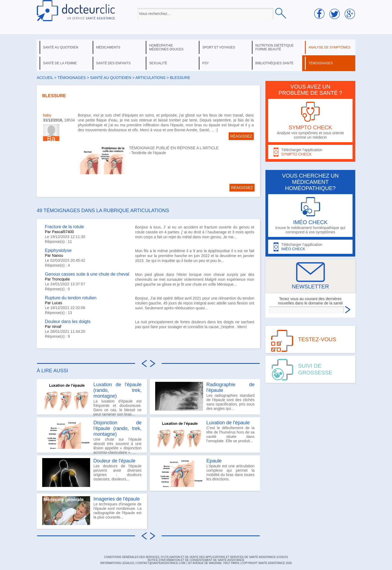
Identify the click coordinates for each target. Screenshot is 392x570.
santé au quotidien (61, 47)
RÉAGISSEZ (241, 136)
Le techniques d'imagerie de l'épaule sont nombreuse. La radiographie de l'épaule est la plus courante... (92, 511)
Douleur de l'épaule (114, 461)
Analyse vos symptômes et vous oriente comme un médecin (310, 121)
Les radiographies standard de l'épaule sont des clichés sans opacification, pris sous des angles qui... (205, 396)
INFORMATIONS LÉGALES (117, 563)
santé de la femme (60, 63)
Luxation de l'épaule (228, 423)
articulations (150, 78)
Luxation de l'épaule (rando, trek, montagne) (117, 390)
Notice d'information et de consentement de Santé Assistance (196, 560)
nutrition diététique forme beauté (275, 47)
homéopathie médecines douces (166, 47)
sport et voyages (219, 47)
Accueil (45, 78)
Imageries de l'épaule (117, 499)
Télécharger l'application (310, 152)
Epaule (214, 461)
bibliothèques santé (274, 63)
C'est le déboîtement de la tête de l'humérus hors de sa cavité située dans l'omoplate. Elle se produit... (205, 434)
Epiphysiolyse (58, 250)
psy (206, 63)
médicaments (108, 47)
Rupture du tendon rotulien (71, 298)
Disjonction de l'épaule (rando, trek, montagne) (117, 428)
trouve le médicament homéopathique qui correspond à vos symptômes (310, 216)
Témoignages (72, 78)
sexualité (158, 63)
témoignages (321, 63)
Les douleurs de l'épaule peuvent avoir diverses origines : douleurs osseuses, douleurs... (92, 473)
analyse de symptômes (329, 47)
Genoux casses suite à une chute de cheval (87, 274)
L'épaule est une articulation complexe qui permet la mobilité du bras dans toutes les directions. (205, 473)
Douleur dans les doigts (68, 321)
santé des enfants (113, 63)
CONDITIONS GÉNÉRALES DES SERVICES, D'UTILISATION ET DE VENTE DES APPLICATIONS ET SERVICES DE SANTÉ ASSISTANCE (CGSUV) (196, 557)
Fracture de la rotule (64, 227)
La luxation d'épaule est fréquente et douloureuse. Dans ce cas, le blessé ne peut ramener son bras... (92, 398)
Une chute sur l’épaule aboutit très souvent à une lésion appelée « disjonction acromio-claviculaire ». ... (92, 436)
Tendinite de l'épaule (148, 153)
